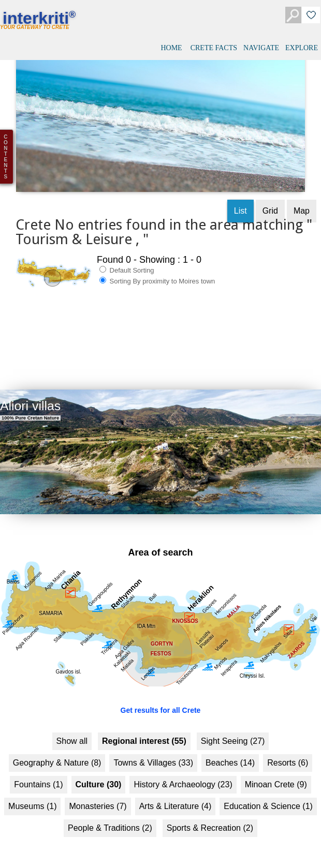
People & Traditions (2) (110, 821)
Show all (72, 734)
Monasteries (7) (98, 799)
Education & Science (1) (268, 799)
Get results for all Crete (161, 704)
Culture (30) (99, 778)
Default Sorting (127, 263)
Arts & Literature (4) (176, 799)
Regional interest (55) (144, 734)
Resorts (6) (288, 756)
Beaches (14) (230, 756)
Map (302, 204)
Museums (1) (32, 799)
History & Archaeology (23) (183, 778)
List (240, 204)
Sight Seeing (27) (233, 734)
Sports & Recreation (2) (210, 821)
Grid (270, 204)
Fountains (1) (38, 778)
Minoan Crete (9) (276, 778)
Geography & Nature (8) (57, 756)
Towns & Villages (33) (153, 756)
